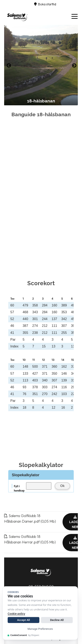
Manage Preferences (40, 629)
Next (74, 65)
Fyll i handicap (19, 486)
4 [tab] (50, 98)
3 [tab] (44, 98)
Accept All (24, 620)
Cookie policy (16, 614)
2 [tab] (38, 98)
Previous (8, 65)
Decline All (57, 620)
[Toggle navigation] (75, 16)
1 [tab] (32, 98)
